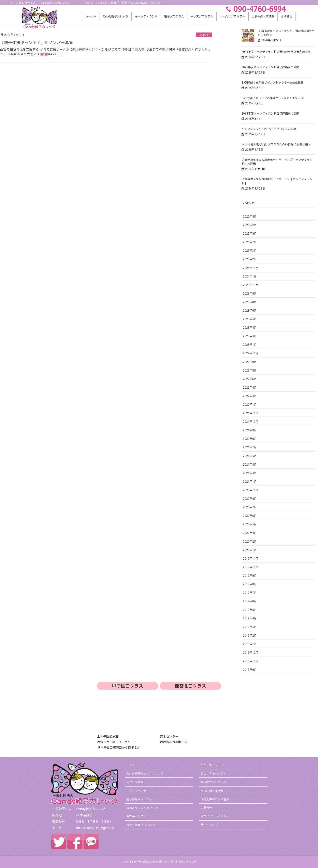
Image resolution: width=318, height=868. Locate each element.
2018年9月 (250, 670)
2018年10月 (251, 661)
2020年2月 (250, 541)
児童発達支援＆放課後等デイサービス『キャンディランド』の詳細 (277, 162)
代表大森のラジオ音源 (215, 799)
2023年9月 (250, 293)
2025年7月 (250, 242)
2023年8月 (250, 302)
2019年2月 (250, 635)
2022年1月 (250, 404)
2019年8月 (250, 584)
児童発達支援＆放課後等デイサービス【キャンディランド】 (277, 181)
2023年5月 (250, 319)
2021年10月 (251, 422)
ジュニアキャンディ (213, 773)
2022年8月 (250, 370)
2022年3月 (250, 396)
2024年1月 (250, 276)
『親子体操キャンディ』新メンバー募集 (37, 42)
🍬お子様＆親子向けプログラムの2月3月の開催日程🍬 (276, 144)
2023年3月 (250, 336)
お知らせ (204, 35)
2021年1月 (250, 481)
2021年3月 (250, 473)
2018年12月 (251, 652)
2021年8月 (250, 439)
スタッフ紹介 (135, 782)
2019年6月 (250, 601)
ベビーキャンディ (138, 791)
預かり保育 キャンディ (141, 825)
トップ (131, 765)
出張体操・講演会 (212, 791)
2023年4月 (250, 327)
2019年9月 (250, 575)
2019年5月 (250, 610)
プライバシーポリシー (215, 816)
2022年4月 (250, 387)
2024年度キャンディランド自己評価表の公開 (270, 113)
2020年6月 (250, 516)
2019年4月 (250, 618)
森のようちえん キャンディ (144, 808)
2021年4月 (250, 464)
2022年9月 (250, 362)
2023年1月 (250, 345)
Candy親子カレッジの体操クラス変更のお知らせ (273, 98)
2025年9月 (250, 233)
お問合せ (206, 808)
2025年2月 (250, 259)
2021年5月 (250, 456)
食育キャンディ (136, 816)
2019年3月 (250, 627)
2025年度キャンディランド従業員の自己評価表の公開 (276, 52)
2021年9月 (250, 430)
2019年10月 (251, 567)
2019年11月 (251, 558)
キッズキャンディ (212, 765)
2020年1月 (250, 550)
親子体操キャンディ (139, 799)
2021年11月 (251, 413)
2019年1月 (250, 644)
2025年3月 (250, 250)
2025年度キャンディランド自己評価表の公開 (270, 67)
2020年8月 (250, 498)
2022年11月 (251, 353)
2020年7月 (250, 507)
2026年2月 (250, 225)
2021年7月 (250, 447)
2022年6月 (250, 379)
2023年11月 (251, 285)
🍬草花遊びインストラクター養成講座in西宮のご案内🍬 (286, 33)
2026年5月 (250, 216)
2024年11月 (251, 268)
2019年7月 (250, 593)
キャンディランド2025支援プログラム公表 (269, 129)
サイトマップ (209, 825)
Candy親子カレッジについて (145, 773)
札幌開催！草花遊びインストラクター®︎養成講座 (272, 82)
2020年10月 (251, 490)
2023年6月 (250, 310)
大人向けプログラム (213, 782)
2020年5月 (250, 524)
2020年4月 (250, 533)
